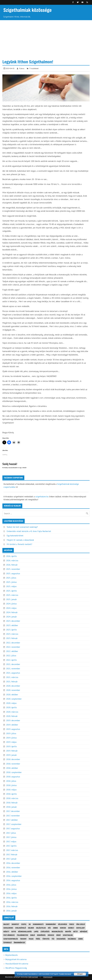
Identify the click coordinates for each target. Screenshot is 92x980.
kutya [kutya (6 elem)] (14, 932)
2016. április (11, 898)
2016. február (12, 906)
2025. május (11, 586)
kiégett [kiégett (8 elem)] (6, 932)
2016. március (12, 902)
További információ (65, 974)
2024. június (11, 604)
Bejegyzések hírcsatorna (16, 959)
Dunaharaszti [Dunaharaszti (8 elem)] (38, 924)
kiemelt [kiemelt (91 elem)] (71, 928)
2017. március (12, 850)
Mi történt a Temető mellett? (19, 544)
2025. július (11, 578)
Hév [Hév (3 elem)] (49, 928)
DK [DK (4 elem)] (30, 924)
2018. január (11, 807)
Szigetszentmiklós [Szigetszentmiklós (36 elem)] (11, 939)
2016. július (11, 885)
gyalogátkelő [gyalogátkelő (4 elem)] (21, 928)
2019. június (11, 738)
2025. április (11, 591)
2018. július (11, 781)
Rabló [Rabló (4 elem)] (33, 935)
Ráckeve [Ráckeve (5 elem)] (51, 935)
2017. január (11, 859)
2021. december (13, 664)
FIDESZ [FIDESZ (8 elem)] (72, 924)
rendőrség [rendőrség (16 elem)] (41, 935)
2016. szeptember (14, 876)
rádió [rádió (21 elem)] (58, 935)
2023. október (12, 625)
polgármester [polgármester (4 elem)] (22, 935)
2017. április (11, 846)
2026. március (12, 560)
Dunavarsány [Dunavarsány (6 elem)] (51, 924)
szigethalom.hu (42, 497)
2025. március (12, 595)
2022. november (13, 647)
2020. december (13, 686)
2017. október (12, 820)
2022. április (11, 660)
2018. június (11, 785)
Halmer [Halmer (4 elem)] (31, 928)
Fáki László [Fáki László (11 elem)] (81, 924)
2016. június (11, 889)
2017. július (11, 833)
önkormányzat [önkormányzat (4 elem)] (19, 942)
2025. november (13, 569)
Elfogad (80, 974)
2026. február (12, 565)
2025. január (11, 599)
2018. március (12, 798)
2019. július (11, 733)
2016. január (11, 911)
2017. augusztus (13, 829)
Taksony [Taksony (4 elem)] (23, 939)
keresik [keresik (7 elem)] (63, 928)
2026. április (11, 556)
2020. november (13, 690)
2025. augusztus (13, 573)
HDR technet (33, 977)
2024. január (11, 617)
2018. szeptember (14, 772)
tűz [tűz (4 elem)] (53, 939)
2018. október (12, 768)
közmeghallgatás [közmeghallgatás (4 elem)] (25, 932)
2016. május (11, 893)
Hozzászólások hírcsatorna (17, 964)
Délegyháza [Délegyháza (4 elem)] (63, 924)
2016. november (13, 868)
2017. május (11, 842)
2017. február (12, 855)
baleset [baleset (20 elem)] (6, 924)
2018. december (13, 759)
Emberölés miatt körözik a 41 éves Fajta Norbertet (29, 531)
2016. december (13, 863)
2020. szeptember (14, 699)
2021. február (12, 682)
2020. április (11, 707)
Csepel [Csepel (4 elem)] (24, 924)
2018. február (12, 803)
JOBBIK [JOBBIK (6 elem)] (55, 928)
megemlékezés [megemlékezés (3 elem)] (57, 932)
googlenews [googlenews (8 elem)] (8, 928)
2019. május (11, 742)
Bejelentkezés (12, 955)
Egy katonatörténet (15, 536)
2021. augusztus (13, 673)
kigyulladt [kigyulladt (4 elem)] (80, 928)
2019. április (11, 746)
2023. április (11, 630)
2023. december (13, 621)
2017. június (11, 837)
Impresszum (48, 977)
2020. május (11, 703)
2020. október (12, 695)
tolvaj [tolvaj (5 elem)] (31, 939)
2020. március (12, 712)
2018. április (11, 794)
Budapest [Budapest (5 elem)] (15, 924)
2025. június (11, 582)
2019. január (11, 755)
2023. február (12, 638)
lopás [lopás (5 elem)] (36, 932)
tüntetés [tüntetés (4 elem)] (46, 939)
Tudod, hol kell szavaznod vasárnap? (22, 527)
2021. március (12, 677)
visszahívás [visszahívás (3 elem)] (61, 939)
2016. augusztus (13, 880)
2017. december (13, 811)
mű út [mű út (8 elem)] (76, 932)
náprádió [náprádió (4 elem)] (84, 932)
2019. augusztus (13, 729)
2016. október (12, 872)
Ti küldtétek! (34, 68)
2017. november (13, 816)
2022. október (12, 651)
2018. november (13, 764)
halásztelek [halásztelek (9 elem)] (41, 928)
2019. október (12, 725)
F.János (22, 68)
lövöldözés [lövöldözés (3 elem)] (45, 932)
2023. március (12, 634)
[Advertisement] (46, 38)
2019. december (13, 720)
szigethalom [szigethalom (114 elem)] (68, 935)
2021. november (13, 669)
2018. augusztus (13, 777)
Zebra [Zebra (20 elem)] (80, 939)
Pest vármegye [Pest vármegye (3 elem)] (9, 935)
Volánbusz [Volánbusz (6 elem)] (72, 939)
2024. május (11, 608)
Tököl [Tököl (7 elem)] (38, 939)
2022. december (13, 643)
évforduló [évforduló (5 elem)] (7, 942)
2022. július (11, 656)
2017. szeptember (14, 824)
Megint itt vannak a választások (20, 540)
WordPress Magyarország (16, 968)
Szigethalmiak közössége (27, 10)
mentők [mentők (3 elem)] (68, 932)
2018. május (11, 790)
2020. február (12, 716)
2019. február (12, 751)
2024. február (12, 612)
